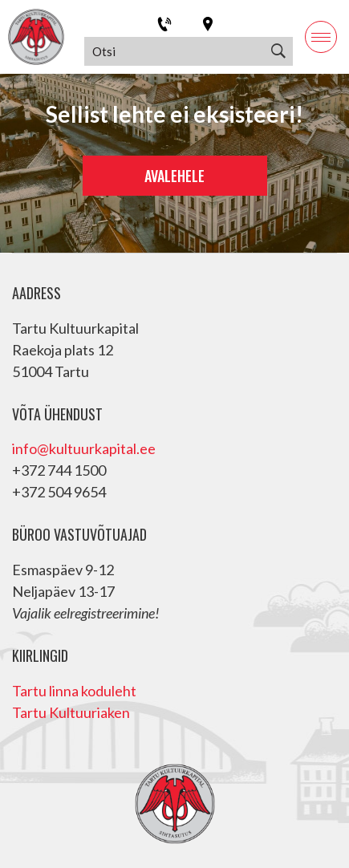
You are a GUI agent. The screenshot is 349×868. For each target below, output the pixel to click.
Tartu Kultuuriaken (71, 712)
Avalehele (174, 176)
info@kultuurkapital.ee (84, 448)
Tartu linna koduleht (74, 691)
